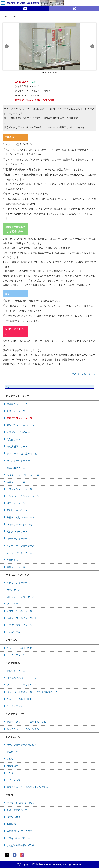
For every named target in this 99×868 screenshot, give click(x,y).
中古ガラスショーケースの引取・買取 (26, 722)
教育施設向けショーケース (20, 517)
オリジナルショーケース (19, 489)
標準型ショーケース (17, 404)
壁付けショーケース (17, 510)
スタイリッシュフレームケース (23, 475)
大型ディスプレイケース (19, 432)
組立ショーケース (16, 503)
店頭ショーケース (16, 482)
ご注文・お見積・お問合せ (20, 803)
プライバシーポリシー (18, 838)
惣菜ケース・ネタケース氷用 (22, 618)
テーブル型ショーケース (19, 553)
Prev (7, 46)
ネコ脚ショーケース (17, 560)
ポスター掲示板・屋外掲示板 (22, 454)
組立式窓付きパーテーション (22, 678)
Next (92, 46)
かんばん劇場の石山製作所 (20, 845)
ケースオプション (16, 655)
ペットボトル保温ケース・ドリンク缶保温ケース (32, 692)
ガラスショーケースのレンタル (23, 729)
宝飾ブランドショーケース (20, 425)
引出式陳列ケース (16, 468)
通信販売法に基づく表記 (19, 831)
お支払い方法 (14, 817)
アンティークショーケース (20, 546)
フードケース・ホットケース (22, 685)
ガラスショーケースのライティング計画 (27, 787)
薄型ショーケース (16, 567)
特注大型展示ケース (17, 447)
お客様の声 (12, 766)
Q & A (10, 759)
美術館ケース (14, 439)
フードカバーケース (17, 604)
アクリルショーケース (18, 583)
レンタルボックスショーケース (23, 496)
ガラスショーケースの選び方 (22, 745)
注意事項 (9, 137)
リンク (10, 773)
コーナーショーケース (18, 539)
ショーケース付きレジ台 (19, 524)
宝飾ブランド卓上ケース (19, 611)
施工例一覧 (12, 752)
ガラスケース (14, 590)
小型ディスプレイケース (19, 625)
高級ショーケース (16, 411)
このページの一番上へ (84, 374)
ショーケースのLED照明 (19, 648)
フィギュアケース (16, 632)
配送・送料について (17, 810)
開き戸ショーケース (17, 532)
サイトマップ (14, 780)
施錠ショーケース (16, 671)
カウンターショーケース (19, 461)
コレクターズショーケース (20, 597)
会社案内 (11, 824)
